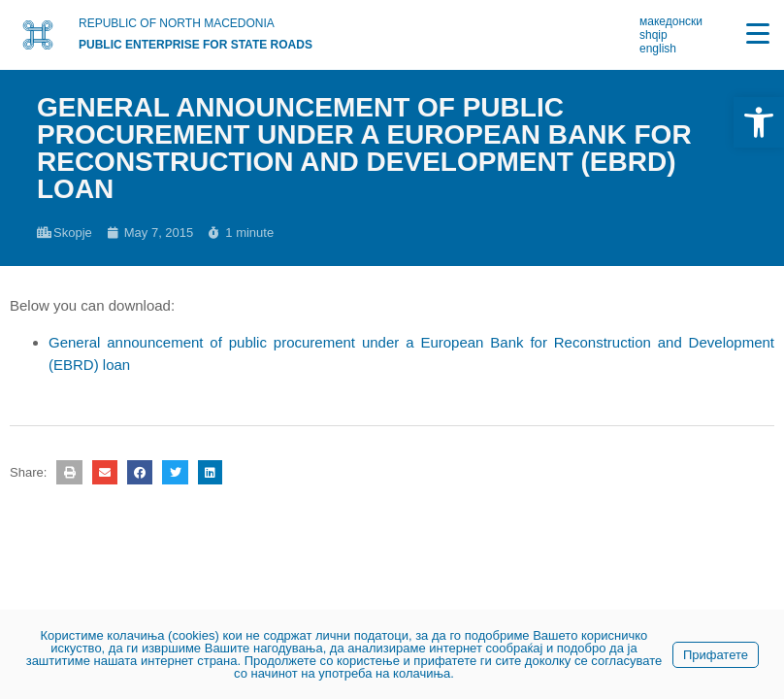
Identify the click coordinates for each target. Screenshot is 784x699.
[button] (69, 472)
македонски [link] (671, 21)
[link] (759, 122)
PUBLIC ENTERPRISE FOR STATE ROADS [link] (196, 45)
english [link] (658, 49)
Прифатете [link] (716, 655)
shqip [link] (653, 35)
